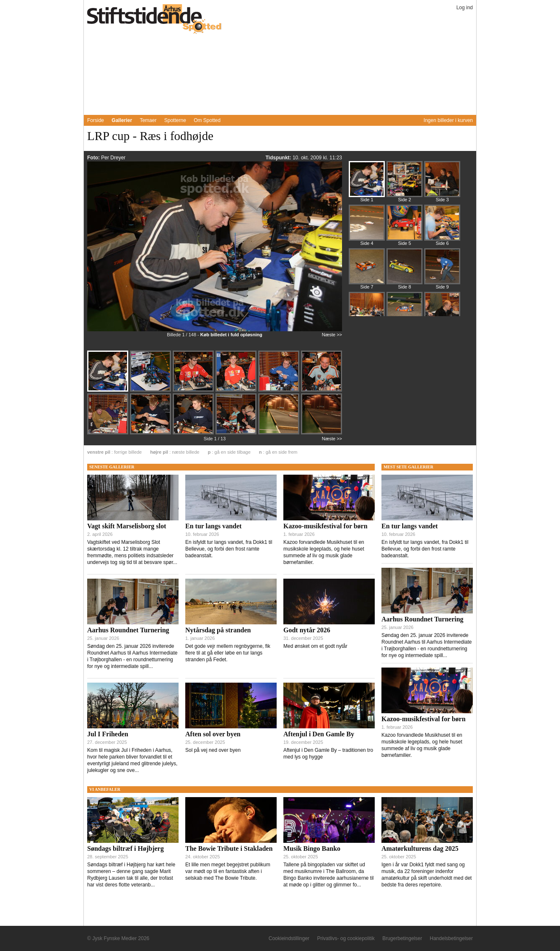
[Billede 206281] (367, 270)
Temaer (148, 120)
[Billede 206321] (367, 314)
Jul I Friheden (108, 734)
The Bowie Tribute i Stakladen (229, 848)
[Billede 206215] (442, 183)
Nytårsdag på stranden (218, 630)
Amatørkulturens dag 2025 (420, 848)
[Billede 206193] (151, 434)
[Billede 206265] (442, 226)
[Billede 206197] (280, 434)
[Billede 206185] (151, 391)
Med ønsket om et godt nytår (315, 646)
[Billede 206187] (194, 391)
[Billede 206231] (367, 226)
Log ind (465, 8)
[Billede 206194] (194, 434)
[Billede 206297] (404, 270)
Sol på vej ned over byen (213, 750)
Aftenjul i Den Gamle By (319, 734)
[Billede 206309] (442, 270)
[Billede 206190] (321, 390)
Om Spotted (207, 120)
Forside (96, 120)
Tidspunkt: (279, 158)
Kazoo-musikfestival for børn (325, 526)
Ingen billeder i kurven (448, 120)
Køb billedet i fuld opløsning (231, 335)
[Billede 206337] (404, 314)
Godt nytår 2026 (307, 630)
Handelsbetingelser (451, 938)
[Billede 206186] (237, 391)
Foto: (94, 158)
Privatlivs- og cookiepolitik (346, 938)
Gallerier (122, 120)
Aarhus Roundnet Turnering (128, 630)
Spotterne (175, 120)
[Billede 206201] (404, 183)
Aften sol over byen (213, 734)
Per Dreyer (113, 158)
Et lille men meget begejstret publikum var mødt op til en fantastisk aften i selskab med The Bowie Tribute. (228, 871)
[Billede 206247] (404, 226)
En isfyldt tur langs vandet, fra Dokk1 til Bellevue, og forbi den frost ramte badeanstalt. (229, 549)
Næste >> (332, 335)
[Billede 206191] (109, 434)
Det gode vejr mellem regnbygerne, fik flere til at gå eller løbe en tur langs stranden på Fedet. (228, 653)
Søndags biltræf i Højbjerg (126, 848)
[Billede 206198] (321, 433)
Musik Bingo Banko (312, 848)
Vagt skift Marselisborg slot (127, 526)
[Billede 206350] (442, 314)
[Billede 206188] (280, 391)
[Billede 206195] (237, 434)
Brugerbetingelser (402, 938)
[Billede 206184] (109, 391)
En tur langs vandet (213, 526)
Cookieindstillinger (289, 938)
